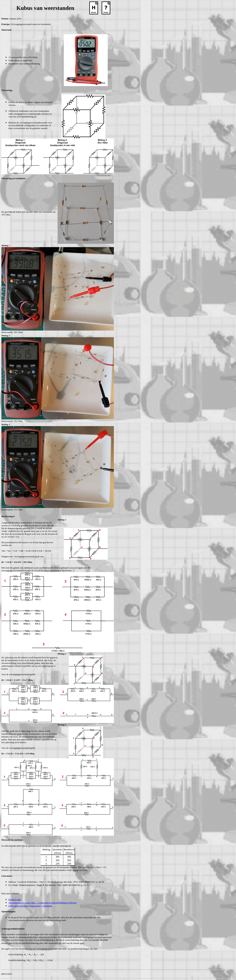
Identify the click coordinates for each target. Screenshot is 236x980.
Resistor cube (15, 899)
